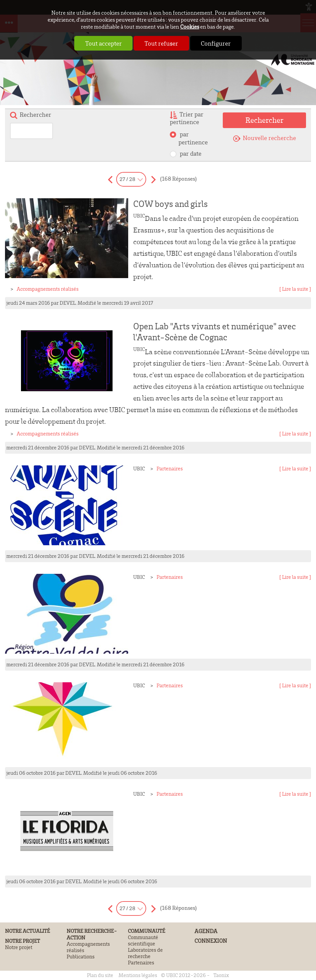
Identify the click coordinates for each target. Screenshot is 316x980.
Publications (81, 957)
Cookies (190, 26)
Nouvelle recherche (269, 138)
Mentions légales (138, 975)
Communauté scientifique (143, 940)
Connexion (211, 941)
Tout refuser (161, 43)
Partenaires (170, 469)
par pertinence (193, 138)
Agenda (206, 931)
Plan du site (100, 975)
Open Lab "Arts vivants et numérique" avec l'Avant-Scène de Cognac (214, 332)
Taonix (221, 975)
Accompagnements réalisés (48, 289)
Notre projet (22, 941)
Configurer (222, 43)
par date (190, 154)
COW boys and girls (170, 204)
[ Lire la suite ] (295, 289)
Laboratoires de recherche (145, 953)
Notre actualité (27, 931)
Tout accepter (97, 43)
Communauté (147, 931)
